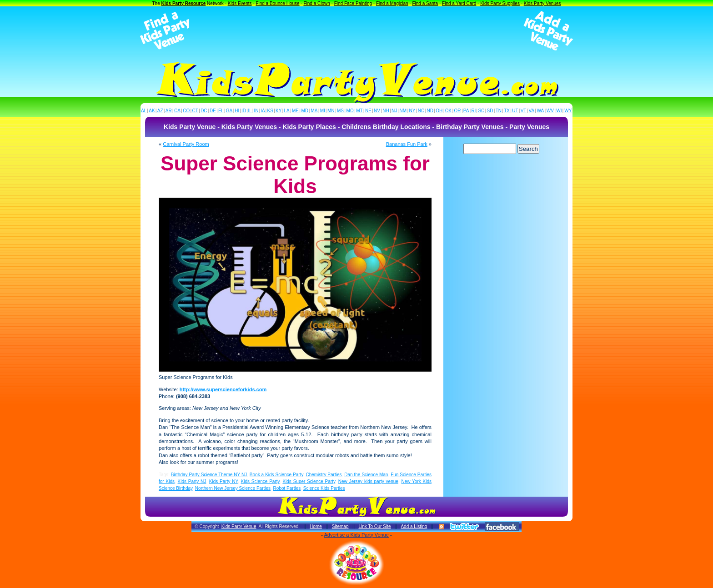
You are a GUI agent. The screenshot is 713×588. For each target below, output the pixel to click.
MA (314, 111)
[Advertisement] (356, 31)
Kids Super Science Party (309, 481)
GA (229, 111)
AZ (160, 111)
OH (439, 111)
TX (507, 111)
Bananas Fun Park (407, 144)
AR (169, 111)
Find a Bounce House (277, 3)
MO (350, 111)
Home (316, 526)
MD (305, 111)
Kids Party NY (223, 481)
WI (559, 111)
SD (490, 111)
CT (195, 111)
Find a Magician (392, 3)
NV (377, 111)
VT (524, 111)
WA (541, 111)
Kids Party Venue (239, 526)
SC (481, 111)
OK (448, 111)
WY (568, 111)
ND (430, 111)
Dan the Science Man (366, 475)
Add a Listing (414, 526)
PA (466, 111)
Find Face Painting (353, 3)
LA (287, 111)
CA (177, 111)
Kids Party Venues (542, 3)
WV (550, 111)
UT (515, 111)
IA (263, 111)
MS (340, 111)
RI (473, 111)
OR (458, 111)
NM (403, 111)
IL (250, 111)
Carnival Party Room (186, 144)
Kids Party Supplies (500, 3)
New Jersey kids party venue (368, 481)
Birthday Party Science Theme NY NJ (209, 475)
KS (270, 111)
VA (532, 111)
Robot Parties (287, 488)
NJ (394, 111)
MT (359, 111)
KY (279, 111)
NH (386, 111)
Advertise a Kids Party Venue (356, 535)
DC (204, 111)
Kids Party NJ (192, 481)
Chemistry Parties (324, 475)
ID (244, 111)
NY (412, 111)
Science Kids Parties (324, 488)
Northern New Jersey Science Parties (233, 488)
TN (499, 111)
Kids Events (240, 3)
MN (331, 111)
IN (256, 111)
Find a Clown (316, 3)
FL (221, 111)
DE (213, 111)
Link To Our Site (374, 526)
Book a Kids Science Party (276, 475)
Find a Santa (425, 3)
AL (144, 111)
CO (186, 111)
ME (295, 111)
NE (368, 111)
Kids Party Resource (184, 3)
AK (152, 111)
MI (323, 111)
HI (237, 111)
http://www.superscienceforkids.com (223, 389)
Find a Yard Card (459, 3)
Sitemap (340, 526)
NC (421, 111)
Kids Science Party (260, 481)
